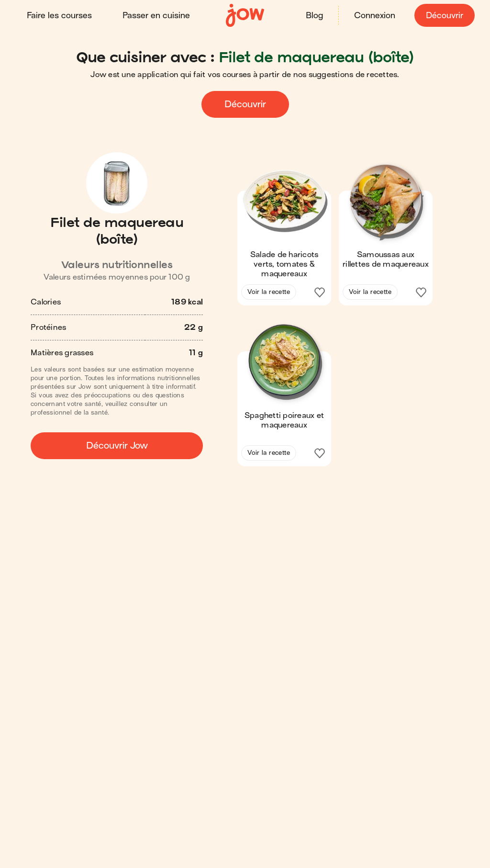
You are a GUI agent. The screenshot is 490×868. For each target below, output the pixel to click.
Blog (314, 16)
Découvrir (445, 16)
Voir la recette (269, 292)
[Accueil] (245, 16)
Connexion (375, 16)
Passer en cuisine (156, 16)
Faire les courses (59, 16)
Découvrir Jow (117, 445)
